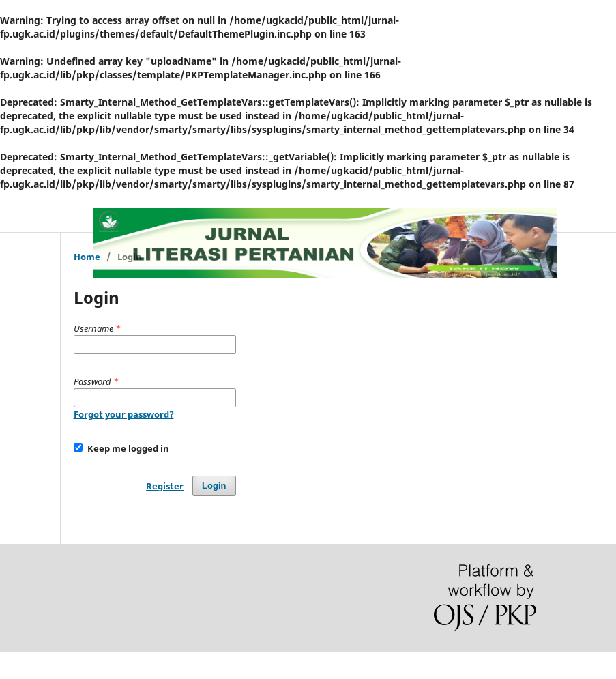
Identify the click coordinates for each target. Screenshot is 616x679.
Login (214, 486)
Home (87, 257)
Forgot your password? (124, 414)
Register (165, 486)
